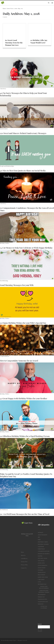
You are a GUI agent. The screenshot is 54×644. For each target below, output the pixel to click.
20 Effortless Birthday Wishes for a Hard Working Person (25, 436)
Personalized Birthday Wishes (44, 591)
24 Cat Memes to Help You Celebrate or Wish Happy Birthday (26, 248)
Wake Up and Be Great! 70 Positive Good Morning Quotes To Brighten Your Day (26, 475)
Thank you (41, 597)
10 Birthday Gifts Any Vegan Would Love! (39, 41)
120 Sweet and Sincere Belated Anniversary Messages (23, 133)
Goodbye (41, 570)
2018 (16, 9)
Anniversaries (4, 129)
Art (39, 537)
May (19, 9)
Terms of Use (24, 562)
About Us (23, 555)
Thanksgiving (42, 599)
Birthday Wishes (5, 243)
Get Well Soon (4, 510)
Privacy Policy (24, 565)
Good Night (42, 568)
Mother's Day (42, 584)
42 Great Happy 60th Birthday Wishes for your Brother (24, 398)
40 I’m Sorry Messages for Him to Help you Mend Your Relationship (23, 94)
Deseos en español (44, 554)
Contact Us (24, 568)
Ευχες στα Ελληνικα (44, 607)
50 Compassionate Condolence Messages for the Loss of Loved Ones (27, 209)
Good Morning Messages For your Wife (17, 285)
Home (4, 9)
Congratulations (5, 356)
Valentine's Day (43, 602)
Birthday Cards (43, 542)
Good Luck (41, 563)
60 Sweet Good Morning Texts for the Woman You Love (14, 43)
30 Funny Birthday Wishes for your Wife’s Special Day (23, 323)
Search (40, 624)
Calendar (41, 547)
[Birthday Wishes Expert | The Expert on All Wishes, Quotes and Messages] (3, 2)
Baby (39, 540)
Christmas (41, 549)
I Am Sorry (3, 89)
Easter (40, 556)
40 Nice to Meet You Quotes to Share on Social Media (23, 171)
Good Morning (4, 281)
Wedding (41, 604)
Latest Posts (10, 9)
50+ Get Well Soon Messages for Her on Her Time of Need (25, 514)
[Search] (40, 630)
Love (39, 582)
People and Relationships (7, 166)
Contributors (24, 558)
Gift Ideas (41, 561)
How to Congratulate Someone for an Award (19, 361)
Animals (40, 533)
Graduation (42, 572)
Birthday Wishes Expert (11, 640)
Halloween (41, 575)
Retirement (42, 595)
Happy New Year (43, 577)
